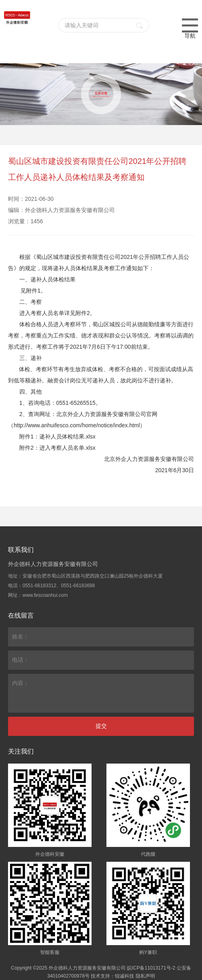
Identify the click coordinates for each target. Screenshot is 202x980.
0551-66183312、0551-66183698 (59, 586)
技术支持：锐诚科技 (112, 976)
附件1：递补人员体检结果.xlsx (57, 436)
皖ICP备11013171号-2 (151, 968)
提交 (101, 726)
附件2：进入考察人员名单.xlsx (57, 448)
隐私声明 (145, 976)
